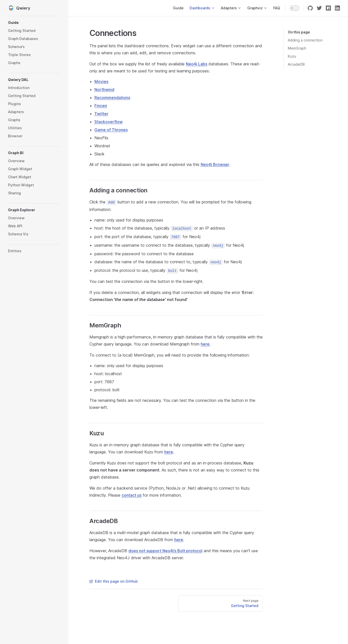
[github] (310, 8)
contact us (132, 495)
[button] (34, 23)
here (205, 344)
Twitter (101, 114)
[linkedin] (337, 8)
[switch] (294, 8)
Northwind (104, 90)
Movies (101, 81)
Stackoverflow (109, 122)
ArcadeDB (296, 64)
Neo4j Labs (197, 64)
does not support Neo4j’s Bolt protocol (165, 551)
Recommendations (112, 98)
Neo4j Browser (215, 164)
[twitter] (319, 8)
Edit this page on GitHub (114, 581)
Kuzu (292, 56)
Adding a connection (305, 40)
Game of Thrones (111, 130)
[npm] (328, 8)
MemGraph (297, 48)
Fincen (101, 106)
